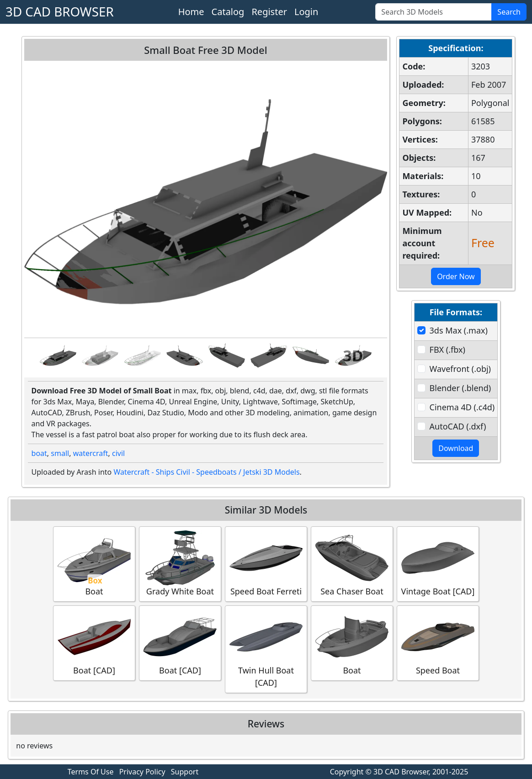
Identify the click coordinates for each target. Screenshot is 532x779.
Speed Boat (438, 643)
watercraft (91, 453)
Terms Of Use (91, 772)
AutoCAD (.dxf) (458, 426)
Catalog (228, 12)
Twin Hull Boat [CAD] (266, 649)
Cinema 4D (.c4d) (462, 407)
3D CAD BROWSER (60, 11)
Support (185, 772)
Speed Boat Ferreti (266, 564)
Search (509, 12)
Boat (94, 564)
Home (191, 12)
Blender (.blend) (460, 388)
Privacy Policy (142, 772)
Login (306, 12)
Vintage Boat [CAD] (438, 564)
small (60, 453)
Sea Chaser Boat (352, 564)
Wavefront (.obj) (460, 369)
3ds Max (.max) (459, 330)
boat (39, 453)
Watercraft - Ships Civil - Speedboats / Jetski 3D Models (206, 472)
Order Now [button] (456, 276)
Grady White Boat (180, 564)
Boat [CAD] (94, 643)
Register (269, 12)
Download (456, 448)
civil (118, 453)
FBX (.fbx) (447, 350)
